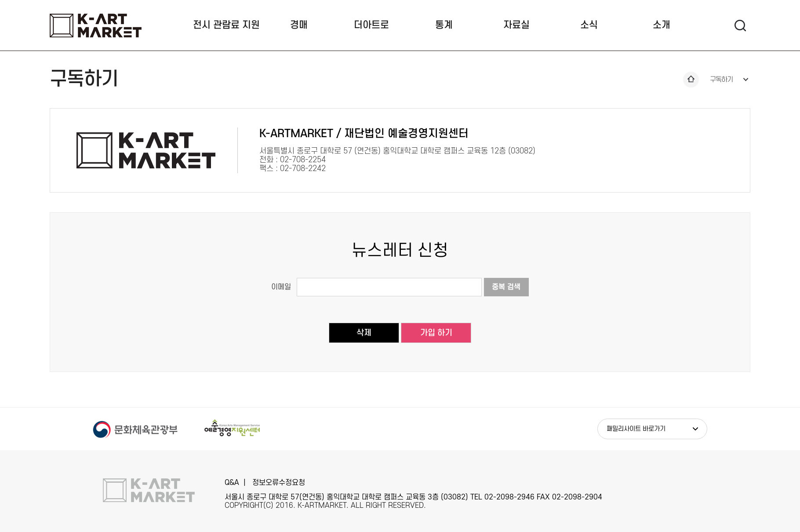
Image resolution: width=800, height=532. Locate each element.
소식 (589, 25)
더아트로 (371, 25)
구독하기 (721, 80)
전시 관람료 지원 (226, 25)
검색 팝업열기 (740, 25)
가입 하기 (436, 333)
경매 (299, 25)
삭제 (364, 333)
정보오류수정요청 (279, 483)
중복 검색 (506, 287)
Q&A (232, 483)
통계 (444, 25)
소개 (662, 25)
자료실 (516, 25)
